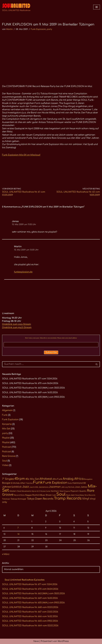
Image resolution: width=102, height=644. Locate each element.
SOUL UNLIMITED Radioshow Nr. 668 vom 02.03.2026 (30, 607)
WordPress (63, 641)
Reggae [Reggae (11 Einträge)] (28, 495)
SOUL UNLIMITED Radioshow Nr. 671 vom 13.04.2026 (30, 379)
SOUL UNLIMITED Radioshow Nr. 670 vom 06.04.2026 (30, 383)
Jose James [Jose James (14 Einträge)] (81, 487)
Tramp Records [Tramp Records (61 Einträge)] (68, 498)
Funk (5, 415)
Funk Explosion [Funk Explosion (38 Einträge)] (55, 483)
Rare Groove (9, 456)
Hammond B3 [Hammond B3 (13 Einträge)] (79, 483)
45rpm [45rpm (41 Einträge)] (20, 479)
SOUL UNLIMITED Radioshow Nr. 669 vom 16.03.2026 (30, 393)
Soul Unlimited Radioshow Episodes (25, 580)
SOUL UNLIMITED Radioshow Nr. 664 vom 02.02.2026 (30, 626)
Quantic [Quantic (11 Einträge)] (83, 491)
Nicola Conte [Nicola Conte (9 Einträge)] (45, 491)
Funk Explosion (38, 29)
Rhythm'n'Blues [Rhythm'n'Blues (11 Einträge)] (39, 495)
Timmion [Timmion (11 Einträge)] (6, 499)
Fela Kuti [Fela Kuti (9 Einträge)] (29, 483)
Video (5, 465)
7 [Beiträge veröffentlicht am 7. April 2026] (18, 528)
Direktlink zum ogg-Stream (16, 324)
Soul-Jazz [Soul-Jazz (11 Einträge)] (70, 495)
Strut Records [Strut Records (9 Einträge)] (90, 495)
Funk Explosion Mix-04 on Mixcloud (21, 155)
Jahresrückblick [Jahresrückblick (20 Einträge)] (12, 487)
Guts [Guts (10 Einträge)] (70, 483)
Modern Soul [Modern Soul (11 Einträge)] (15, 491)
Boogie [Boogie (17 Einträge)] (6, 483)
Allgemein (7, 410)
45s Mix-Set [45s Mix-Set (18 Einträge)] (32, 479)
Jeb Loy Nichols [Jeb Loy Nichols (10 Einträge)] (68, 487)
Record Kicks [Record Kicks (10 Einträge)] (19, 495)
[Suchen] (48, 364)
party (49, 29)
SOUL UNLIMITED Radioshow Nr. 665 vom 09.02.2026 (30, 621)
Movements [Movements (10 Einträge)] (26, 491)
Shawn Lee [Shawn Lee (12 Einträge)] (51, 495)
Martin (9, 29)
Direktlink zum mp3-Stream (17, 327)
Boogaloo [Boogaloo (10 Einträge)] (88, 479)
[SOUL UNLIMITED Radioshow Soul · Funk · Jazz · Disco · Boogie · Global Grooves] (16, 7)
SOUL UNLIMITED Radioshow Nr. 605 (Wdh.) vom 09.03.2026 (33, 397)
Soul (5, 461)
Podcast (7, 447)
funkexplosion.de (23, 272)
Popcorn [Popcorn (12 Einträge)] (75, 491)
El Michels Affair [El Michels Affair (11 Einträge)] (18, 483)
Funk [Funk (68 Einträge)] (38, 482)
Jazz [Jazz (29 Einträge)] (26, 487)
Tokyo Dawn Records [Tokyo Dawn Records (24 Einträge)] (40, 499)
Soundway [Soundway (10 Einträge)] (80, 495)
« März (6, 554)
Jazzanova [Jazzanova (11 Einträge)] (44, 487)
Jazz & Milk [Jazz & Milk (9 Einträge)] (34, 487)
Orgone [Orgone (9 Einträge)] (67, 491)
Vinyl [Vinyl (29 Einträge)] (86, 499)
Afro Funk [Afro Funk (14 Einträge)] (57, 479)
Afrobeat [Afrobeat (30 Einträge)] (46, 479)
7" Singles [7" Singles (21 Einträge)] (8, 479)
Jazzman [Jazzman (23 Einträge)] (55, 487)
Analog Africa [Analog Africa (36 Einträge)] (73, 479)
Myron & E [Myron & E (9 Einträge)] (36, 491)
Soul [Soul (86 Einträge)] (61, 494)
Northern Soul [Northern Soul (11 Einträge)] (57, 491)
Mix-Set (6, 429)
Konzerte (7, 424)
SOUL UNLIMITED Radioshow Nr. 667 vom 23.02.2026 (30, 612)
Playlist (6, 438)
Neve (36, 641)
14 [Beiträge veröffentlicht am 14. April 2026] (18, 534)
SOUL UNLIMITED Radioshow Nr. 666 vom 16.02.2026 (30, 616)
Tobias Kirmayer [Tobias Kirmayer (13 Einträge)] (18, 499)
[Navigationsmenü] (97, 7)
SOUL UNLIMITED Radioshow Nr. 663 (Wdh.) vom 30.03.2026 (33, 388)
